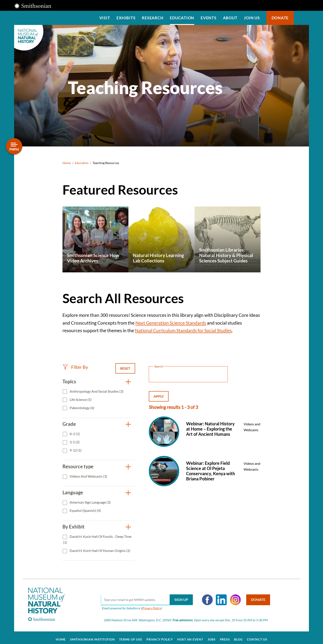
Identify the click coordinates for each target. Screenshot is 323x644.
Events (209, 18)
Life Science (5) (80, 399)
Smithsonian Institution (92, 636)
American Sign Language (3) (90, 502)
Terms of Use (131, 636)
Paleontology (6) (82, 408)
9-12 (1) (75, 450)
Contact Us (257, 636)
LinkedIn (219, 596)
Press (225, 636)
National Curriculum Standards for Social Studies (183, 330)
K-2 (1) (74, 434)
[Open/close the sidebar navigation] (14, 146)
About (230, 18)
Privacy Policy (149, 604)
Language (73, 492)
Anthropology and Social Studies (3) (96, 391)
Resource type (78, 466)
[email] (145, 596)
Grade (69, 424)
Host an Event (190, 636)
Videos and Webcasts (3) (88, 476)
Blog (238, 636)
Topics (69, 381)
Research (153, 18)
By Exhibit (74, 527)
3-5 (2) (74, 442)
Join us (252, 18)
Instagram (233, 596)
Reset (125, 368)
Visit (105, 18)
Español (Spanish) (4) (85, 510)
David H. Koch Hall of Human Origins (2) (100, 550)
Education (182, 18)
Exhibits (126, 18)
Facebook (205, 596)
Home (67, 163)
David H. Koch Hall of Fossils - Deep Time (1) (97, 539)
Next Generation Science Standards (171, 323)
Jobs (212, 636)
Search (301, 18)
